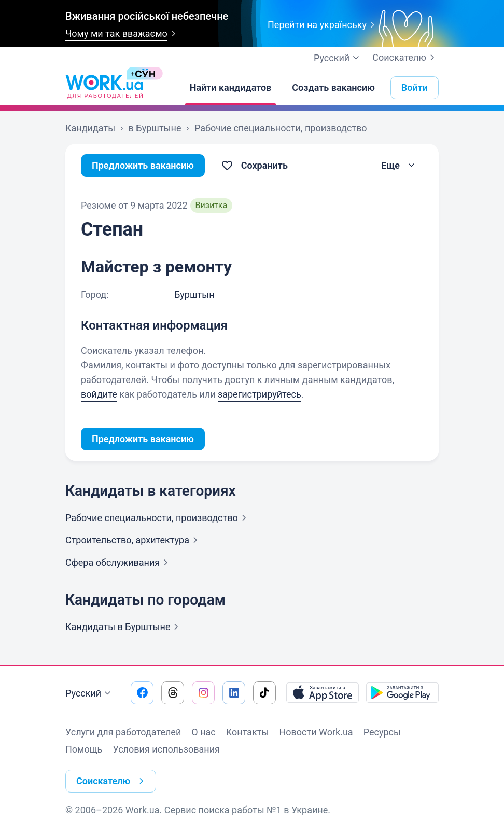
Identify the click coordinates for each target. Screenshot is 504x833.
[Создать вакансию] (333, 88)
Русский (89, 693)
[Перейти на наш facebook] (142, 693)
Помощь (84, 749)
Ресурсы (382, 732)
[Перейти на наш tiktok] (264, 693)
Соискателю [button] (112, 781)
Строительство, (134, 540)
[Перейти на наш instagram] (203, 693)
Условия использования (166, 749)
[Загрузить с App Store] (323, 693)
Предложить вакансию (143, 165)
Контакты (248, 732)
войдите (99, 394)
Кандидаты (124, 627)
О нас (203, 732)
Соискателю (405, 58)
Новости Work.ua (316, 732)
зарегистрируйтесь (260, 394)
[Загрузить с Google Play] (402, 693)
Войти (415, 87)
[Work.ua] (104, 88)
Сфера (119, 562)
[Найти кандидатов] (231, 88)
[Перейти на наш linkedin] (234, 693)
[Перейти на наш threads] (173, 693)
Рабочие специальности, (158, 518)
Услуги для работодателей (123, 732)
